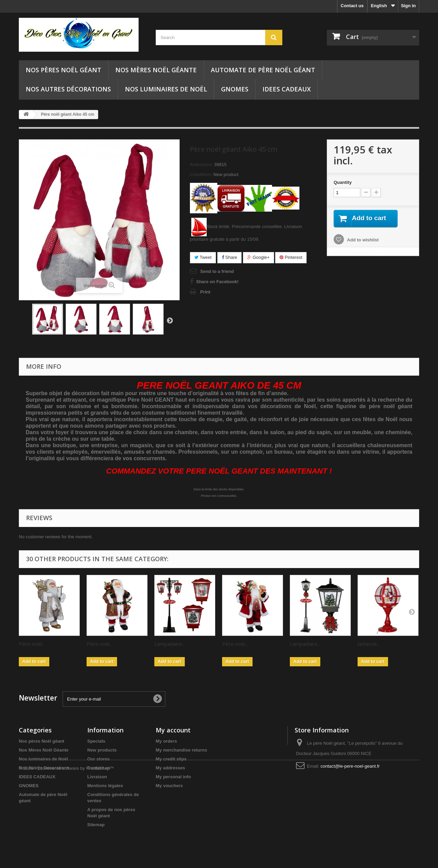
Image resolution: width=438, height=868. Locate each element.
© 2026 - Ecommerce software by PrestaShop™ (66, 849)
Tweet (203, 257)
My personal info (173, 777)
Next (170, 320)
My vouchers (169, 786)
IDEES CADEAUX (287, 89)
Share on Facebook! (217, 282)
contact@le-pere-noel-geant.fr (350, 766)
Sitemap (96, 825)
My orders (166, 741)
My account (173, 730)
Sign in (408, 6)
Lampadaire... (170, 644)
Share (229, 257)
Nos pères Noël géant (63, 70)
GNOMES (235, 89)
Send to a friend (217, 271)
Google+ (259, 257)
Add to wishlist (362, 240)
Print (205, 292)
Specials (96, 741)
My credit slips (171, 759)
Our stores (99, 759)
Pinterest (291, 257)
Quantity (343, 182)
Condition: (201, 174)
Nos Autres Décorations (68, 89)
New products (102, 750)
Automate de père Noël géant (263, 70)
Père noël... (32, 644)
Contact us (352, 6)
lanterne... (369, 644)
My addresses (170, 768)
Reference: (201, 165)
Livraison (97, 777)
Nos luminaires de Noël (166, 89)
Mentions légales (105, 786)
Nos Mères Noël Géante (156, 70)
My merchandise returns (181, 750)
